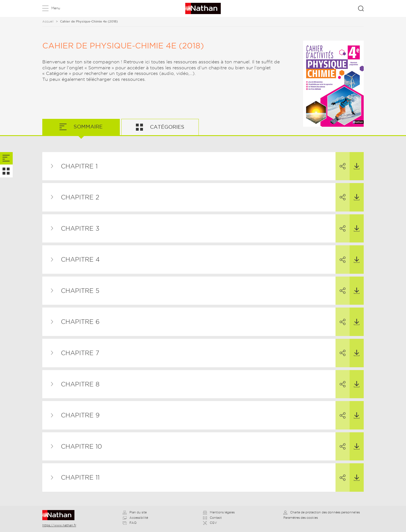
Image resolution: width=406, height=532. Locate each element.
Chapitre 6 (80, 322)
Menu (56, 8)
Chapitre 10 (81, 446)
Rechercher (361, 8)
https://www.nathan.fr (59, 525)
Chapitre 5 (80, 291)
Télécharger (355, 161)
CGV (210, 523)
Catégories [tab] (166, 127)
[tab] (6, 158)
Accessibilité (135, 518)
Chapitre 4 (80, 259)
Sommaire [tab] (87, 127)
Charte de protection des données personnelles (322, 512)
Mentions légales (219, 512)
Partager (341, 161)
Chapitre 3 (80, 228)
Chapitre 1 (79, 166)
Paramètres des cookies (301, 518)
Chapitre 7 (80, 353)
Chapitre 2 (80, 197)
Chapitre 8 (80, 384)
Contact (212, 518)
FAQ (130, 523)
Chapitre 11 (80, 477)
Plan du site (135, 512)
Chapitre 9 (80, 415)
